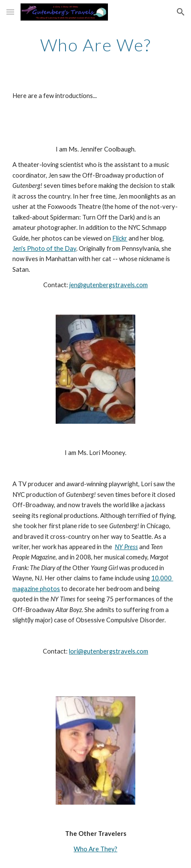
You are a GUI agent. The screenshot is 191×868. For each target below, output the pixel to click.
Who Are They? (95, 849)
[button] (10, 12)
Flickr (120, 238)
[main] (95, 45)
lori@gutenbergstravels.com (109, 651)
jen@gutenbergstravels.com (109, 285)
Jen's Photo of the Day (44, 248)
